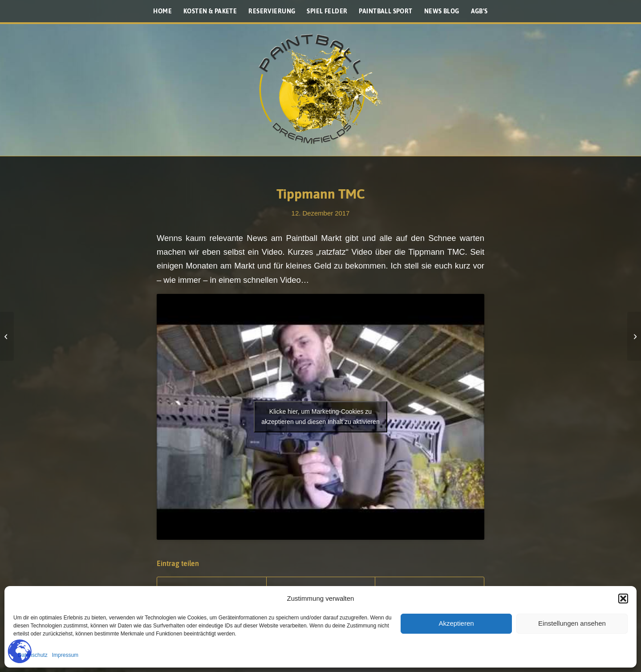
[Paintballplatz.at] (320, 89)
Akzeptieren (456, 623)
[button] (623, 599)
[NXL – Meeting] (634, 336)
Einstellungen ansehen (572, 623)
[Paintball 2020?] (7, 336)
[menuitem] (162, 11)
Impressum (65, 655)
